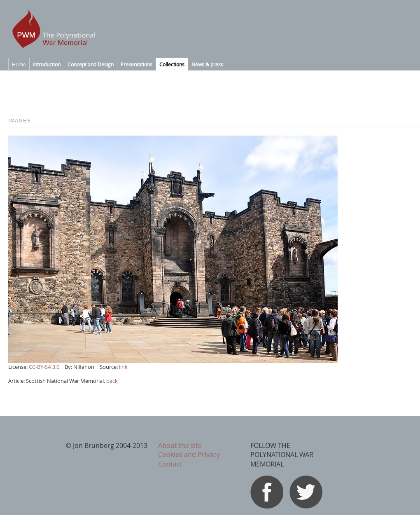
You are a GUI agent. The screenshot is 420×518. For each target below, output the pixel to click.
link (123, 367)
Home (19, 64)
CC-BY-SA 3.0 (44, 367)
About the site (180, 445)
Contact (170, 464)
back (112, 381)
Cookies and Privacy (189, 455)
